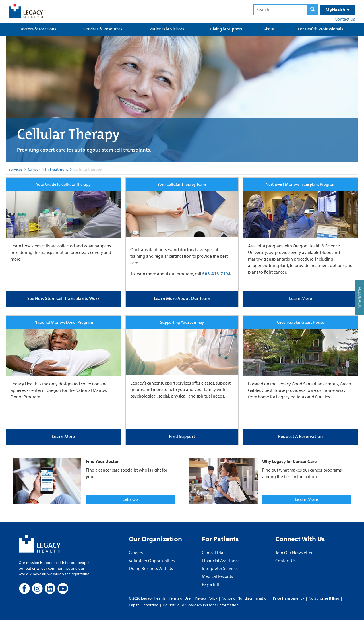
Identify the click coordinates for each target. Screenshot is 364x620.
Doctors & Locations (38, 29)
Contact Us (345, 19)
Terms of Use (180, 598)
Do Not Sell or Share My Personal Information (201, 605)
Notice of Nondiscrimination (245, 598)
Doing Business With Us (151, 568)
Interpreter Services (220, 568)
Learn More (301, 298)
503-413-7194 (216, 274)
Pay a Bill (210, 584)
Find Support (182, 436)
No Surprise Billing (324, 598)
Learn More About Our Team (182, 298)
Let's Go (130, 499)
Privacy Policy (206, 598)
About (269, 29)
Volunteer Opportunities (152, 561)
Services (15, 169)
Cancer (34, 169)
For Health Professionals (320, 29)
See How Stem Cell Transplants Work (63, 298)
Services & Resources (103, 29)
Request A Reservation (301, 436)
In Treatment (57, 169)
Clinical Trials (214, 553)
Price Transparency (289, 598)
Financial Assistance (221, 561)
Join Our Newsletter (294, 553)
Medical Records (217, 576)
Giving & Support (226, 29)
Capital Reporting (144, 605)
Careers (136, 553)
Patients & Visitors (167, 29)
